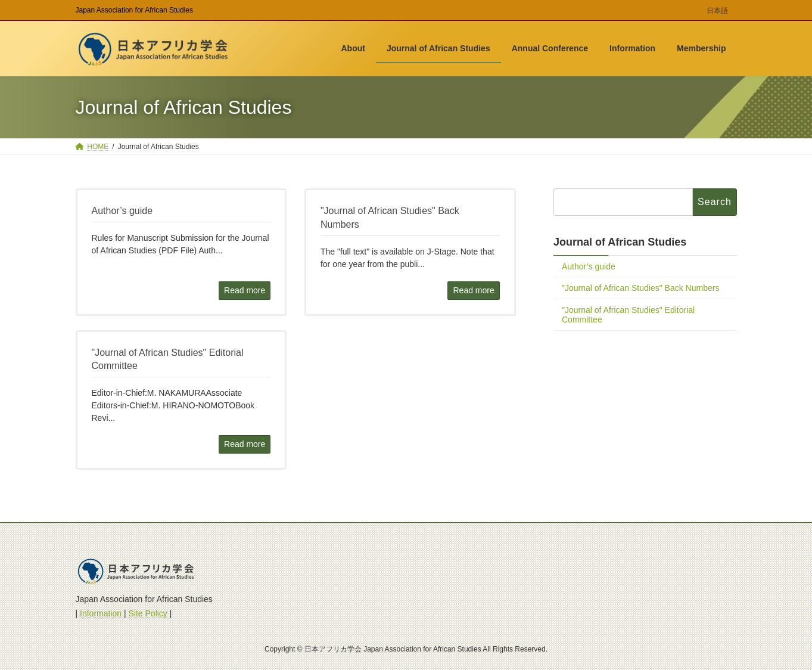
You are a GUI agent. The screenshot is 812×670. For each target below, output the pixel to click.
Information (101, 613)
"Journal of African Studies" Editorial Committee (628, 315)
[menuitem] (717, 13)
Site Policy (148, 613)
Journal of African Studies (620, 242)
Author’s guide (589, 266)
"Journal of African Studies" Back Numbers (640, 289)
